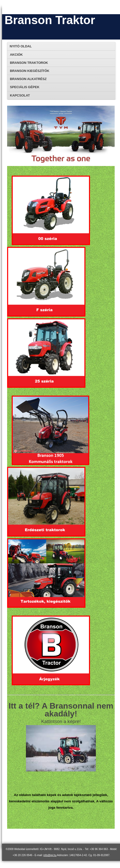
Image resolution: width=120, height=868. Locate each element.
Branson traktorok (29, 63)
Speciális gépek (25, 87)
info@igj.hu (50, 855)
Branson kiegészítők (30, 71)
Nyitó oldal (21, 46)
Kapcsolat (20, 95)
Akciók (16, 55)
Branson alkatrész (28, 79)
